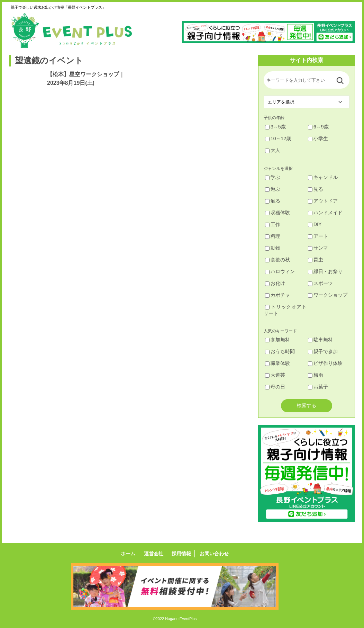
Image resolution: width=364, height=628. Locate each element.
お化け (275, 283)
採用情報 (181, 554)
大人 (273, 150)
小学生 (318, 138)
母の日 (275, 387)
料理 (273, 236)
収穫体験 (277, 213)
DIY (315, 224)
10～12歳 (278, 138)
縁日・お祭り (325, 271)
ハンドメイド (325, 213)
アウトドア (323, 201)
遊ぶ (273, 189)
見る (316, 189)
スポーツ (320, 283)
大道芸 (275, 375)
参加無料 (277, 340)
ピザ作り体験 (325, 363)
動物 (273, 248)
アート (318, 236)
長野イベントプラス (71, 30)
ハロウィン (280, 271)
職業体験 (277, 363)
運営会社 (154, 554)
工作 (273, 224)
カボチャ (277, 295)
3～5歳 (275, 127)
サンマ (318, 248)
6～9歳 (318, 127)
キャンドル (323, 177)
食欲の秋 (277, 260)
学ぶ (273, 177)
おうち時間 (280, 351)
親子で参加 (323, 351)
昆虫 (316, 260)
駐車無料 (320, 340)
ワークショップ (328, 295)
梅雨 (316, 375)
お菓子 (318, 387)
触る (273, 201)
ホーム (128, 554)
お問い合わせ (214, 554)
